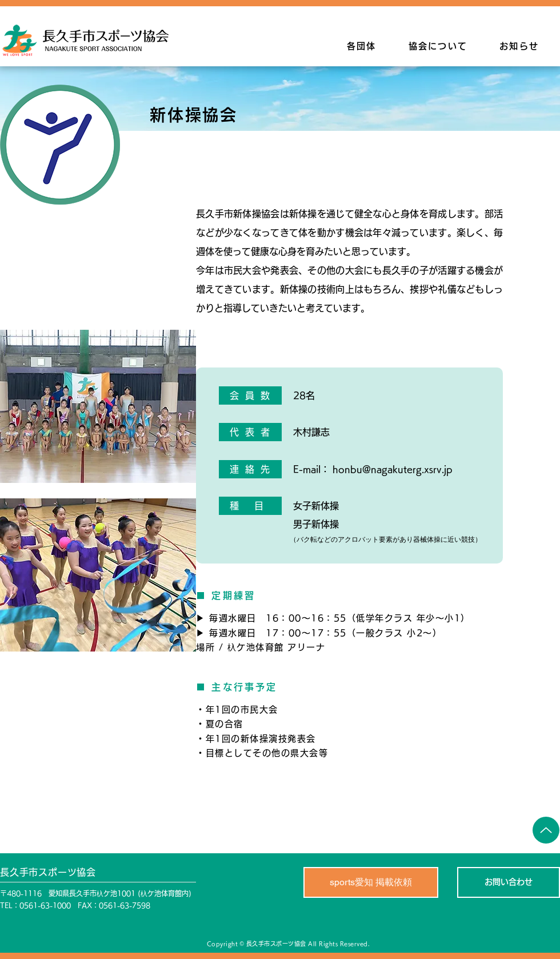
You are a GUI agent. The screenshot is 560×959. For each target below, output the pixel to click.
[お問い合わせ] (509, 882)
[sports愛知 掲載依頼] (371, 882)
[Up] (546, 830)
